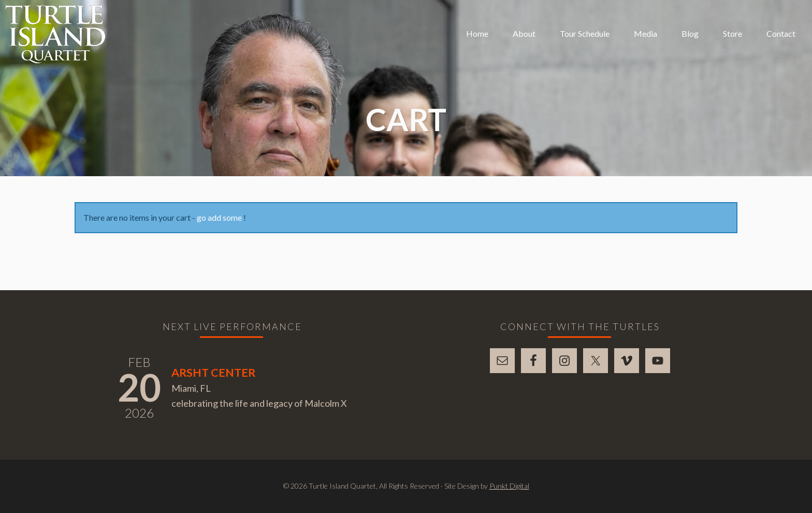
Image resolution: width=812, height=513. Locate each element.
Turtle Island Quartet (55, 34)
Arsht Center (213, 373)
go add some (219, 217)
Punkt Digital (509, 486)
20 (139, 387)
